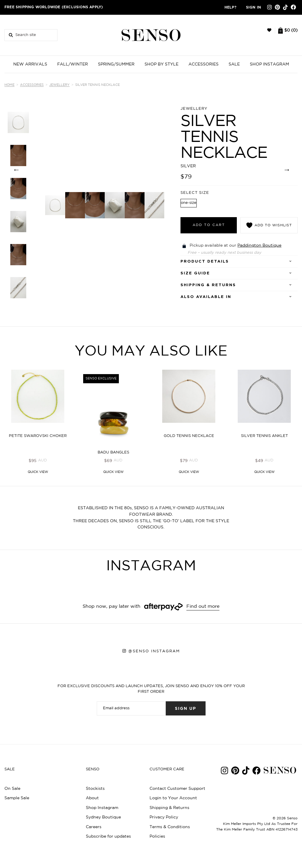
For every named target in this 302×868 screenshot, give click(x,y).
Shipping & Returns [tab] (208, 285)
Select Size (195, 193)
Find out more (203, 606)
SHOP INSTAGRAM (269, 64)
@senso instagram (154, 651)
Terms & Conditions (170, 827)
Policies (157, 836)
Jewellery (59, 85)
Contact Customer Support (177, 789)
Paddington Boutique (259, 245)
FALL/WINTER (73, 64)
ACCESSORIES (203, 64)
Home (9, 85)
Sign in (253, 7)
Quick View (38, 472)
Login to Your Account (173, 798)
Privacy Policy (164, 817)
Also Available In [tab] (206, 297)
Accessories (32, 85)
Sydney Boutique (103, 817)
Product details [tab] (205, 262)
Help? (230, 7)
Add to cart (209, 225)
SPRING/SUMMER (116, 64)
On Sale (12, 789)
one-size (189, 203)
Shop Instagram (102, 808)
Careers (94, 827)
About (92, 798)
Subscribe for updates (108, 836)
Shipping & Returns (169, 808)
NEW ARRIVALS (30, 64)
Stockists (95, 789)
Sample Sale (17, 798)
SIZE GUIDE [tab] (195, 273)
